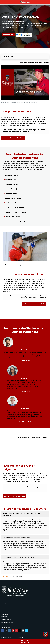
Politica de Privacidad (7, 609)
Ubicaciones (4, 617)
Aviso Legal (4, 603)
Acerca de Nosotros (6, 620)
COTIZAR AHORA (8, 35)
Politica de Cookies (6, 606)
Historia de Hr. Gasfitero (7, 622)
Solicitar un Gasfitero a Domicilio (13, 138)
